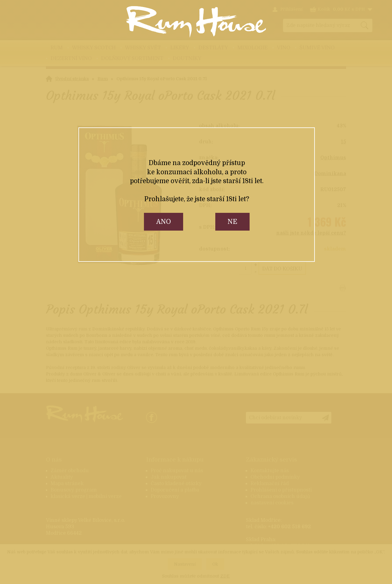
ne (232, 222)
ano (164, 222)
